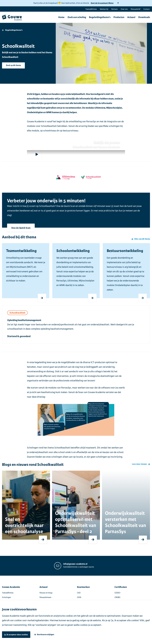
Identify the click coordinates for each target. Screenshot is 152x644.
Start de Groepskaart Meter (102, 3)
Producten (119, 17)
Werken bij (104, 9)
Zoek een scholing (77, 17)
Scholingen (6, 597)
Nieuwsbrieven (45, 597)
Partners (115, 9)
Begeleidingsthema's (100, 17)
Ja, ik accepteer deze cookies (16, 635)
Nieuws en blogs (46, 593)
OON (79, 597)
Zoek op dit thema (13, 65)
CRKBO (117, 597)
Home (61, 17)
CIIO (79, 593)
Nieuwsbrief (136, 9)
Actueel (131, 17)
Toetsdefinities (91, 9)
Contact (146, 9)
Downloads (144, 17)
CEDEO (117, 593)
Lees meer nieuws (139, 464)
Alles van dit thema (142, 239)
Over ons (124, 9)
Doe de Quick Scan (21, 228)
